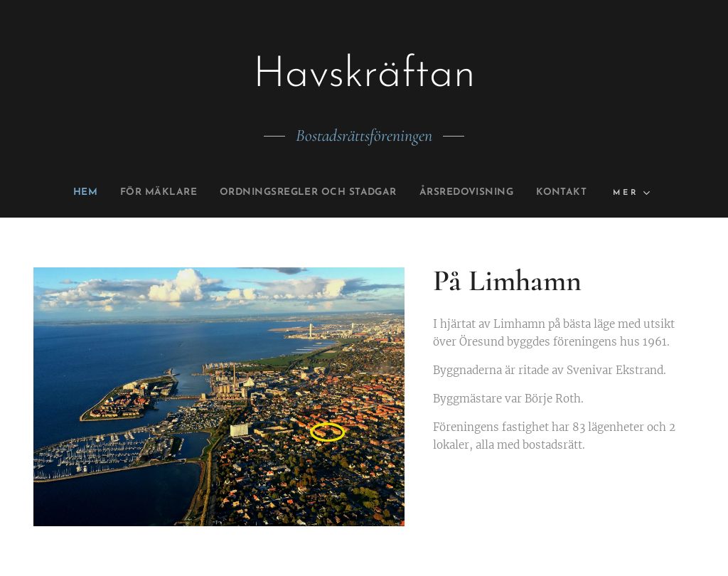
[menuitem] (58, 193)
